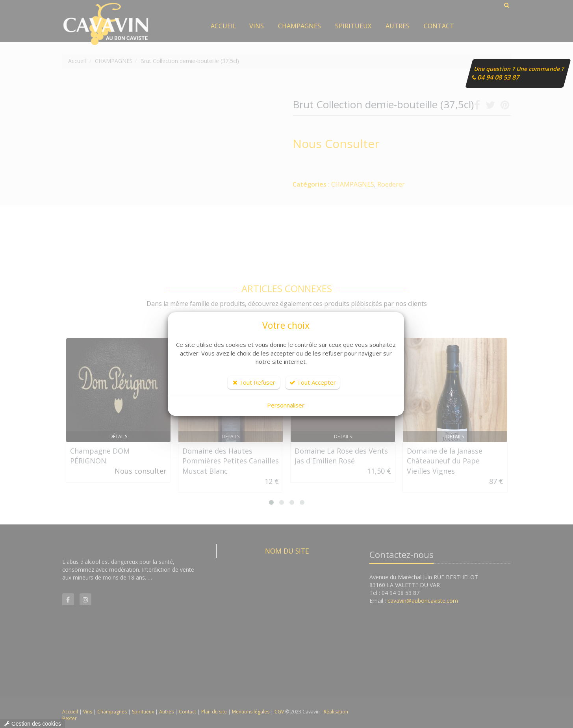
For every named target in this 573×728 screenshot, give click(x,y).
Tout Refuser (254, 382)
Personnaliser (286, 405)
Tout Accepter (313, 382)
